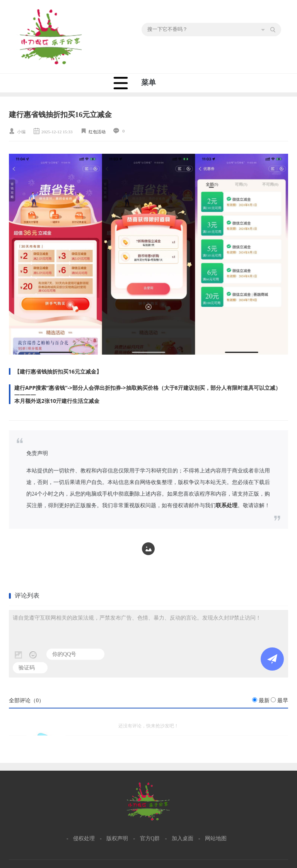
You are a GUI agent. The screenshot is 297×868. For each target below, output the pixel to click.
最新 (264, 701)
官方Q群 (150, 838)
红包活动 (97, 132)
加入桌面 (183, 838)
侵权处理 (84, 838)
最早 (283, 701)
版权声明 (117, 838)
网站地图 (216, 838)
